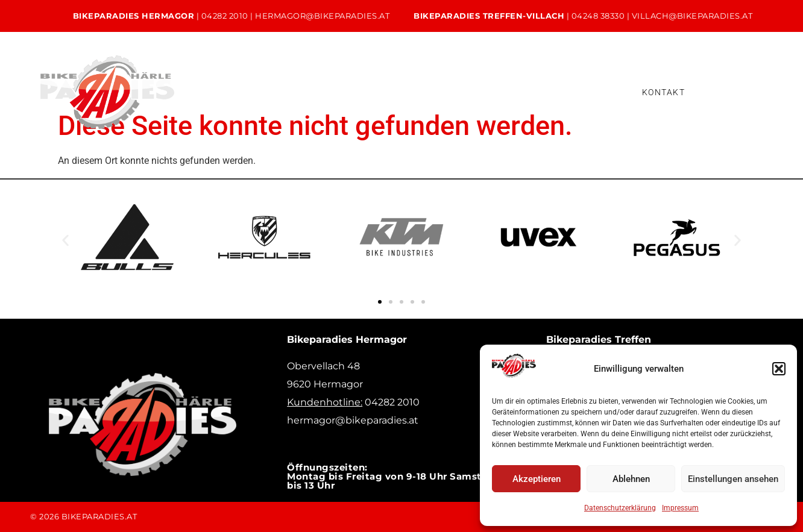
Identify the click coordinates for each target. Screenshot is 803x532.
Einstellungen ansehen (733, 479)
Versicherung (219, 102)
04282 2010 (225, 16)
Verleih (407, 82)
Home (192, 82)
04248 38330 (598, 16)
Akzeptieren (537, 479)
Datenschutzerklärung (620, 508)
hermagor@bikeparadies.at (322, 16)
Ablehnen (631, 479)
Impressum (680, 508)
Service (343, 82)
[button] (779, 369)
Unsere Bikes (267, 82)
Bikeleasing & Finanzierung (510, 82)
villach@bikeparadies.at (692, 16)
